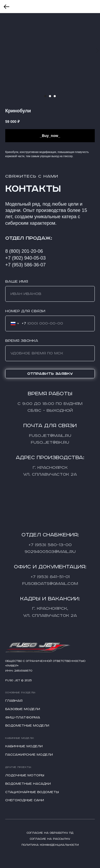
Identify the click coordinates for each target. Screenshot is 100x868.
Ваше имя (17, 282)
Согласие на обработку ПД (50, 833)
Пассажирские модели (29, 755)
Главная (14, 701)
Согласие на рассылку (50, 839)
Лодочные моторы (25, 775)
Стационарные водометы (32, 792)
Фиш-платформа (23, 718)
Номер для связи (25, 311)
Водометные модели (27, 726)
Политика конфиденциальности (50, 845)
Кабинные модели (24, 746)
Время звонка (22, 341)
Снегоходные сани (25, 800)
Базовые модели (23, 709)
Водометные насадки (28, 784)
